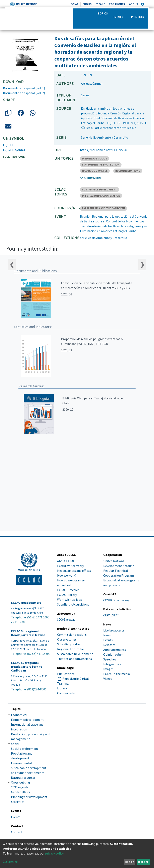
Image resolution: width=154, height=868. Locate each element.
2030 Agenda (20, 787)
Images (108, 669)
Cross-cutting (21, 782)
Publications (66, 674)
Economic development (27, 720)
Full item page (14, 156)
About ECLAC (66, 561)
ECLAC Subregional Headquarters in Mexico (28, 633)
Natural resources (23, 777)
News (107, 635)
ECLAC (75, 4)
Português (117, 4)
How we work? (67, 575)
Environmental (21, 763)
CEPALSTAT (111, 615)
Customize (10, 862)
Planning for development (29, 797)
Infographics (112, 664)
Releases (109, 645)
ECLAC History (67, 595)
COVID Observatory (116, 600)
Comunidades (66, 693)
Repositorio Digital (76, 679)
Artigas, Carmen (92, 83)
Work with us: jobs (69, 600)
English (88, 4)
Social (15, 744)
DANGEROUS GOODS (95, 159)
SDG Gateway (66, 619)
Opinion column (114, 654)
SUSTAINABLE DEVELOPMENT (100, 190)
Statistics (18, 802)
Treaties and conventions (74, 659)
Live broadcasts (114, 630)
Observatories (67, 639)
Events (118, 17)
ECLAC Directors (68, 590)
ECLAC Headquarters (26, 603)
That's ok (143, 862)
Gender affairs (20, 792)
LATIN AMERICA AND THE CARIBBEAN (103, 208)
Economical (19, 715)
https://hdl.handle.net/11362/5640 (104, 150)
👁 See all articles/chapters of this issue (109, 128)
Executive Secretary (70, 566)
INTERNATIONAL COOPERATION (101, 196)
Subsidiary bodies (69, 644)
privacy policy (54, 853)
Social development (25, 749)
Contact (17, 832)
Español (101, 4)
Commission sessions (72, 635)
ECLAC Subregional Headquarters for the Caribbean (27, 667)
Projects (138, 17)
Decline (130, 862)
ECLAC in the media (117, 674)
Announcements (115, 650)
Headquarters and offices (74, 571)
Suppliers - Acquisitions (73, 604)
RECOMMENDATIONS (128, 171)
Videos (108, 679)
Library (62, 688)
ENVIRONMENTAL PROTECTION (101, 165)
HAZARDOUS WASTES (95, 171)
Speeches (110, 659)
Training (63, 683)
